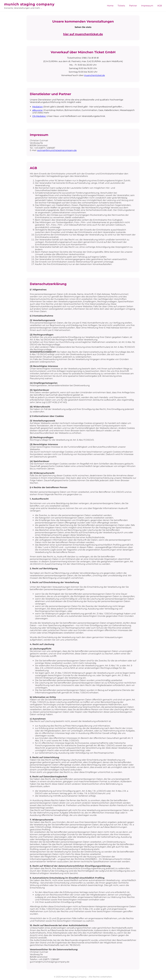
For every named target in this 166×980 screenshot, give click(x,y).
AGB (160, 6)
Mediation (38, 107)
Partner (133, 6)
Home (110, 6)
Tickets (121, 6)
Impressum (147, 6)
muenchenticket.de (94, 75)
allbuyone (37, 110)
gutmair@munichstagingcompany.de (57, 150)
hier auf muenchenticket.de (83, 34)
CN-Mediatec (39, 116)
